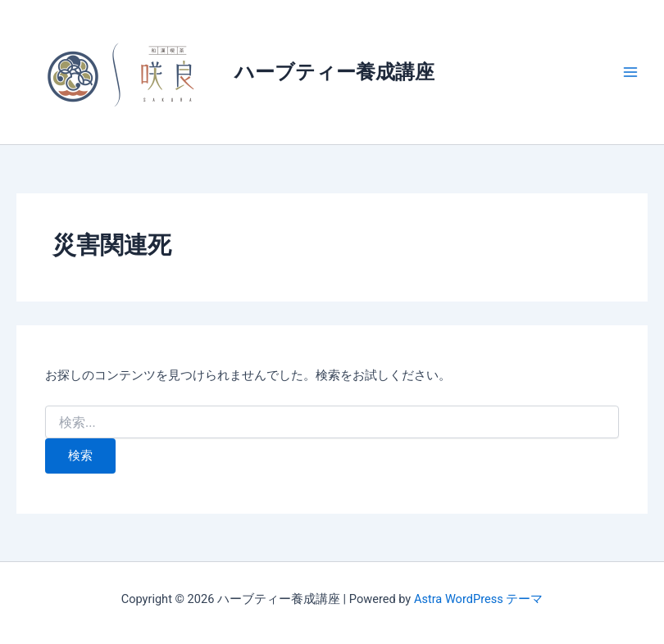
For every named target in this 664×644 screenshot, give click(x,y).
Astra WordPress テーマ (478, 599)
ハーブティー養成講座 (334, 72)
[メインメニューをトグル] (630, 72)
